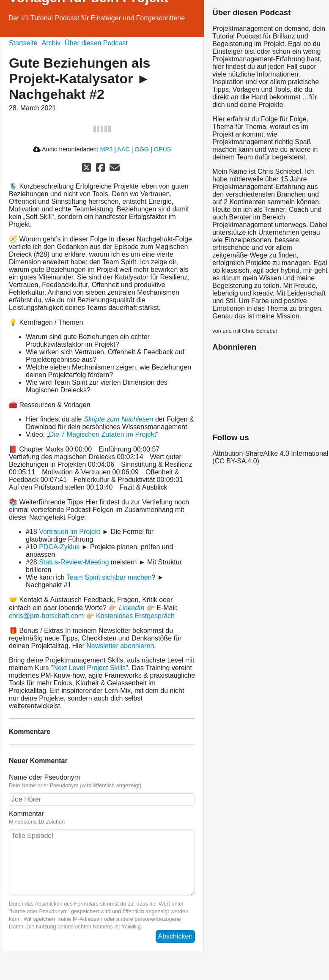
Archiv (51, 43)
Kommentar (102, 818)
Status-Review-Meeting (74, 562)
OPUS (163, 149)
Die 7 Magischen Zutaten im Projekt (103, 434)
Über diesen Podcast (96, 43)
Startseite (23, 43)
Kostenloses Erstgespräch (135, 616)
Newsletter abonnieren (120, 646)
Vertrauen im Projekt (70, 532)
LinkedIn (132, 608)
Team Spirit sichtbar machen (109, 577)
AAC (123, 149)
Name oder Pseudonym (102, 781)
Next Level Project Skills (89, 668)
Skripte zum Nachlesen (119, 419)
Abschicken (175, 936)
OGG (142, 149)
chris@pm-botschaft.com (46, 616)
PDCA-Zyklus (59, 547)
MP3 (107, 149)
